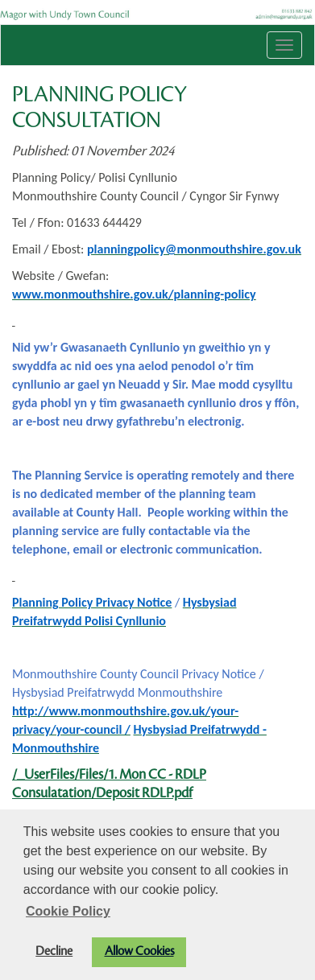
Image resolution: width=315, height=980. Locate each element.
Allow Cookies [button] (139, 951)
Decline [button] (54, 951)
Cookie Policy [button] (68, 911)
